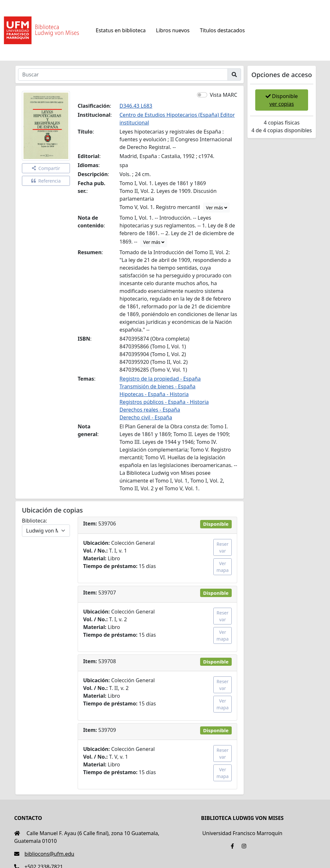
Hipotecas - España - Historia (154, 394)
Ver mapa (223, 567)
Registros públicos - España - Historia (164, 402)
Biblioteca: (34, 521)
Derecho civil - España (146, 417)
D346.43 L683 (136, 106)
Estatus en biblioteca (121, 30)
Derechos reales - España (150, 410)
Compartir (46, 168)
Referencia (46, 181)
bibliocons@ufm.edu (44, 854)
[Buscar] (123, 75)
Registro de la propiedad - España (160, 379)
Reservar (223, 547)
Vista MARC (223, 95)
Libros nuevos (173, 30)
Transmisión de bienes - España (158, 386)
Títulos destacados (222, 30)
